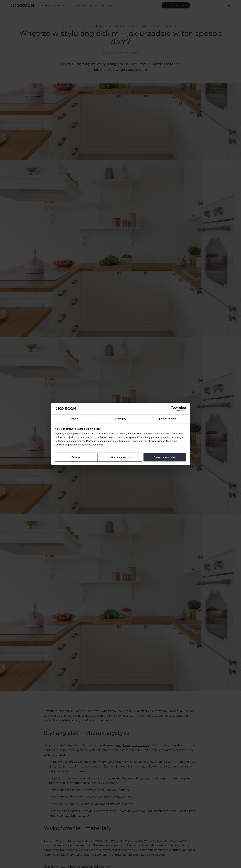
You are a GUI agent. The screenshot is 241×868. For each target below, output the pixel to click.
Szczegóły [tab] (120, 419)
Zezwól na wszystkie (165, 457)
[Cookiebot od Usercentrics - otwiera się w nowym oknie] (173, 409)
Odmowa (76, 457)
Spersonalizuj (121, 457)
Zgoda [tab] (74, 419)
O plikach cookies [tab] (167, 419)
